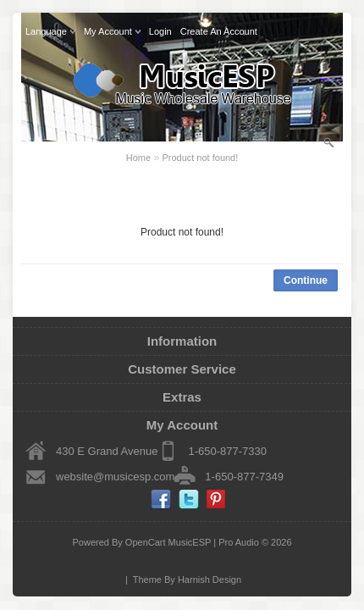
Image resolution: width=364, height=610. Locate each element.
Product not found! (200, 158)
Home (138, 158)
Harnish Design (210, 579)
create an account (219, 31)
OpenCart (146, 542)
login (160, 31)
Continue (306, 280)
